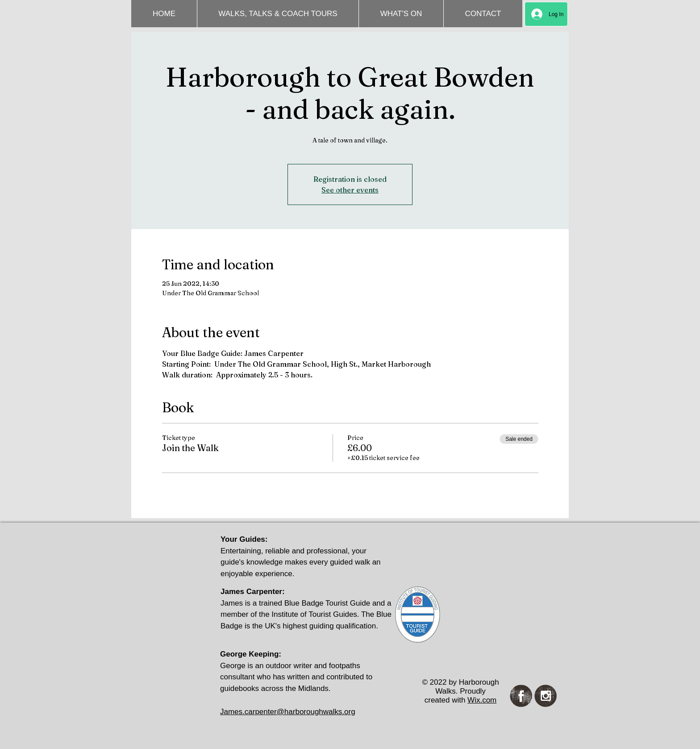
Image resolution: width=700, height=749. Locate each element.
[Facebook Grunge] (521, 696)
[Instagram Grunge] (546, 696)
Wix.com (482, 700)
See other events (350, 190)
